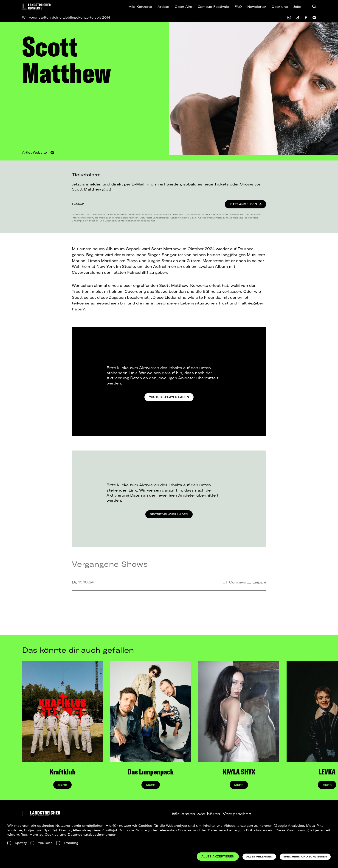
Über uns (280, 7)
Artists (163, 7)
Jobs (297, 7)
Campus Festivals (213, 7)
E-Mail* (78, 204)
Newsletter (257, 7)
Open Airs (183, 7)
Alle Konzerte (140, 7)
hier (153, 221)
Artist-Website (34, 152)
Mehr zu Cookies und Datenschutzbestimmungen (73, 835)
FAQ (238, 7)
